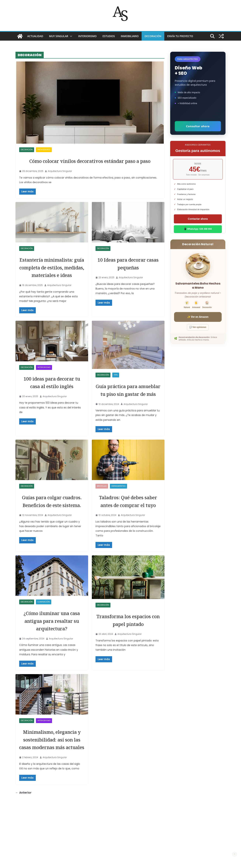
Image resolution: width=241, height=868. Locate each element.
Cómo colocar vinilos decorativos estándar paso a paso (90, 164)
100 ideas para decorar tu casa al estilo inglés (52, 409)
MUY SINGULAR (59, 36)
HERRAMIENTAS (118, 517)
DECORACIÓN (153, 36)
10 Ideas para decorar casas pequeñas (128, 271)
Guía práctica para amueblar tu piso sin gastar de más (128, 417)
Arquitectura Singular (60, 179)
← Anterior (24, 854)
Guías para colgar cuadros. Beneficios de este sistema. (52, 535)
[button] (70, 36)
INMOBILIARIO (130, 36)
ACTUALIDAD (35, 36)
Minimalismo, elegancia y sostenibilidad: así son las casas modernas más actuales (52, 793)
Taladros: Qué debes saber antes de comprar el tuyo (128, 535)
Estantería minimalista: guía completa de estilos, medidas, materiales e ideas (52, 282)
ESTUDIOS (109, 36)
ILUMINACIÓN (44, 640)
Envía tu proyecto (180, 36)
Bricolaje (102, 517)
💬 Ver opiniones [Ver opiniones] (198, 327)
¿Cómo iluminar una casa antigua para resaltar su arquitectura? (52, 663)
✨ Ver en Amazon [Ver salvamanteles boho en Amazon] (198, 317)
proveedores (44, 150)
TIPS (116, 398)
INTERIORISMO (87, 36)
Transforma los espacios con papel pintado (128, 662)
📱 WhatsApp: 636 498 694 (198, 229)
